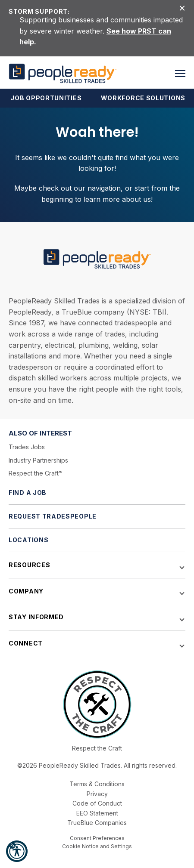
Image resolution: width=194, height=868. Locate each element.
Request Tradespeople (53, 516)
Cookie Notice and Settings (97, 846)
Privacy (97, 794)
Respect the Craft (97, 748)
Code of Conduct (97, 803)
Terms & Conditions (97, 784)
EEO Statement (97, 813)
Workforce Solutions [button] (143, 98)
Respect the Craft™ (36, 473)
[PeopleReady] (63, 73)
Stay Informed (36, 617)
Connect (26, 643)
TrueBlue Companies (97, 823)
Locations (28, 540)
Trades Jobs (27, 447)
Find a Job (28, 493)
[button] (17, 851)
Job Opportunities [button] (46, 98)
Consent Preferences (97, 838)
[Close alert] (182, 8)
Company (26, 591)
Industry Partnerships (38, 460)
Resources (29, 565)
